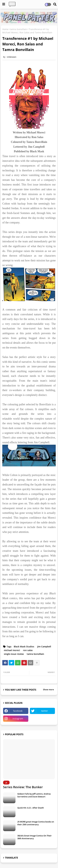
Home (5, 29)
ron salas (28, 650)
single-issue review (14, 654)
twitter (45, 711)
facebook (18, 711)
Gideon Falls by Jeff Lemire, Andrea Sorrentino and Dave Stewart (34, 795)
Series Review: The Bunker (23, 787)
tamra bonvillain (19, 29)
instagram (18, 719)
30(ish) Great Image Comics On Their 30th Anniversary (34, 837)
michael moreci (12, 650)
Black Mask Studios (24, 647)
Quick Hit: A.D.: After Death (31, 808)
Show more (48, 690)
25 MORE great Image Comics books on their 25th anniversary (36, 823)
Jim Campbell (44, 647)
